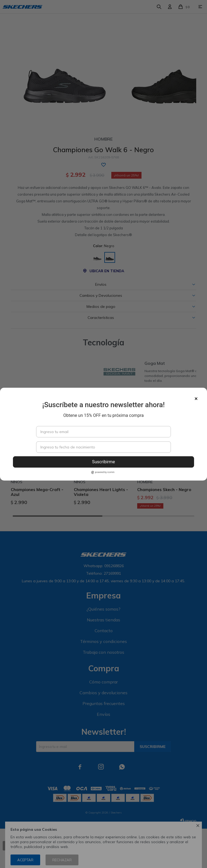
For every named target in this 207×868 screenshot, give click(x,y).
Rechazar (62, 860)
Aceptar (25, 860)
